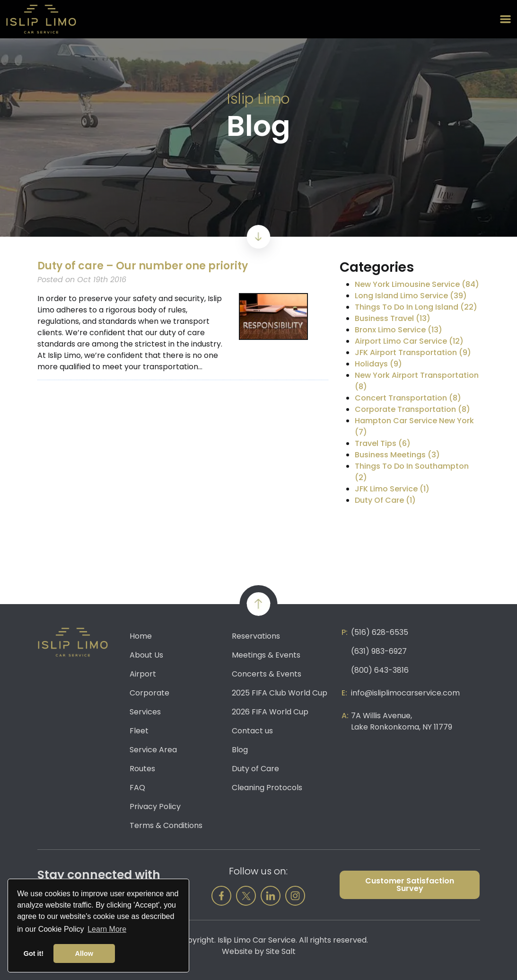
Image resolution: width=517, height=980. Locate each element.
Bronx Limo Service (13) (399, 330)
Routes (142, 769)
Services (145, 712)
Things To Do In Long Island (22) (416, 307)
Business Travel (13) (393, 318)
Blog (240, 750)
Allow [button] (84, 953)
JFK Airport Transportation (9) (413, 352)
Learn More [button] (107, 929)
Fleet (139, 731)
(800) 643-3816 (380, 670)
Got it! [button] (34, 953)
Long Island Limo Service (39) (411, 296)
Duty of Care (255, 769)
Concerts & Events (267, 674)
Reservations (256, 636)
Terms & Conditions (166, 825)
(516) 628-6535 (380, 632)
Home (141, 636)
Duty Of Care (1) (385, 500)
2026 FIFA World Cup (270, 712)
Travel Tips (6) (383, 443)
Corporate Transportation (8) (412, 409)
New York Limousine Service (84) (417, 284)
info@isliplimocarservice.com (405, 693)
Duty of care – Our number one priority (143, 266)
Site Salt (281, 951)
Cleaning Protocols (267, 788)
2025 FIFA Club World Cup (280, 693)
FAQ (137, 788)
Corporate (149, 693)
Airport (143, 674)
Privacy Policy (155, 806)
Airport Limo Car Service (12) (409, 341)
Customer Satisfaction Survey (410, 885)
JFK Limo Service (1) (392, 489)
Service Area (153, 750)
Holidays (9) (378, 364)
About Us (146, 655)
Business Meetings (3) (397, 455)
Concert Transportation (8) (408, 398)
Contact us (252, 731)
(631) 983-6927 (379, 651)
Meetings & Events (266, 655)
